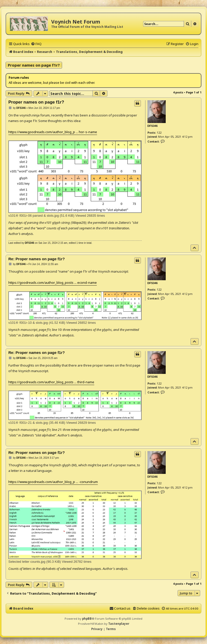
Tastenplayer (119, 624)
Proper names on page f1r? (34, 65)
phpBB (87, 619)
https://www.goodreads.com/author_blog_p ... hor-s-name (53, 132)
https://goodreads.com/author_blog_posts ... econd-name (53, 283)
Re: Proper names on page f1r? (37, 259)
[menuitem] (36, 44)
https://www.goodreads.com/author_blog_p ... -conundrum (53, 482)
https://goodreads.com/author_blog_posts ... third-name (51, 382)
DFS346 (153, 126)
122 (159, 133)
